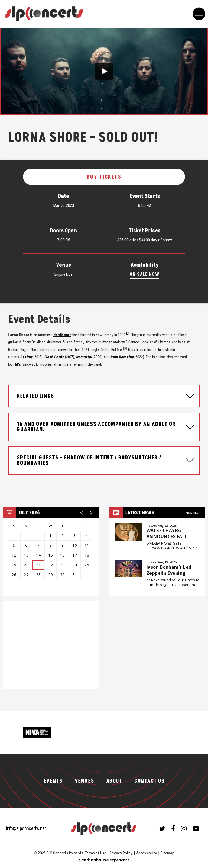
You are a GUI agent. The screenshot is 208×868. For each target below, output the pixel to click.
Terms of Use (96, 853)
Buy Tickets (104, 177)
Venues (84, 781)
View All (192, 512)
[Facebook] (173, 828)
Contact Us (149, 781)
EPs (18, 365)
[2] (128, 334)
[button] (104, 71)
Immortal (84, 357)
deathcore (62, 335)
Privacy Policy (121, 853)
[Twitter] (162, 828)
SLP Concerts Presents (44, 14)
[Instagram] (184, 828)
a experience (104, 860)
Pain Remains (122, 357)
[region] (51, 551)
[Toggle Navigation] (199, 14)
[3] (125, 348)
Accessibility (147, 853)
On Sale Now (145, 274)
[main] (104, 369)
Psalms (26, 357)
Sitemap (168, 853)
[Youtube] (196, 828)
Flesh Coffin (54, 357)
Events (53, 781)
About (114, 781)
